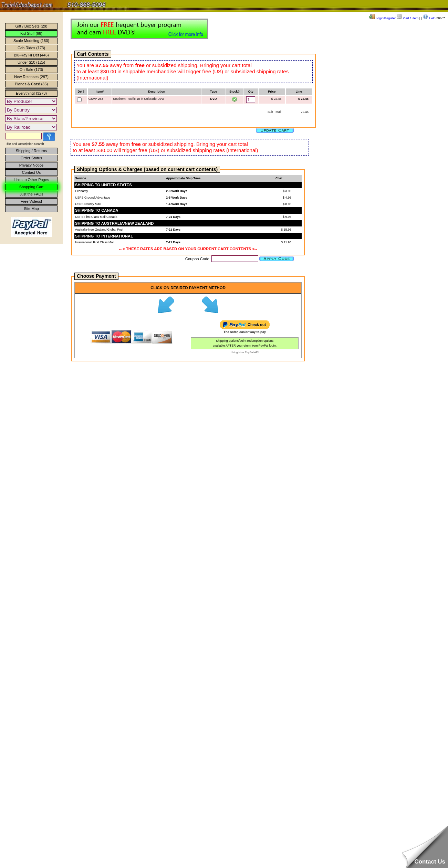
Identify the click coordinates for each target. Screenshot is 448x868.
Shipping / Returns (32, 151)
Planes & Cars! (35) (31, 84)
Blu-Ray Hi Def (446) (31, 55)
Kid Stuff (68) (31, 33)
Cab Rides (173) (31, 48)
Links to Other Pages (32, 180)
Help (429, 18)
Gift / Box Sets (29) (32, 26)
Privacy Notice (31, 165)
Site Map (31, 209)
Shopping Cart (31, 187)
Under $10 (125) (31, 62)
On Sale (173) (31, 70)
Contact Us (31, 172)
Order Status (31, 158)
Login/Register (382, 18)
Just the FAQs (31, 194)
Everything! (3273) (31, 93)
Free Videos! (31, 201)
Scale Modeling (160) (31, 41)
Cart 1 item (408, 18)
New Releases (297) (31, 77)
